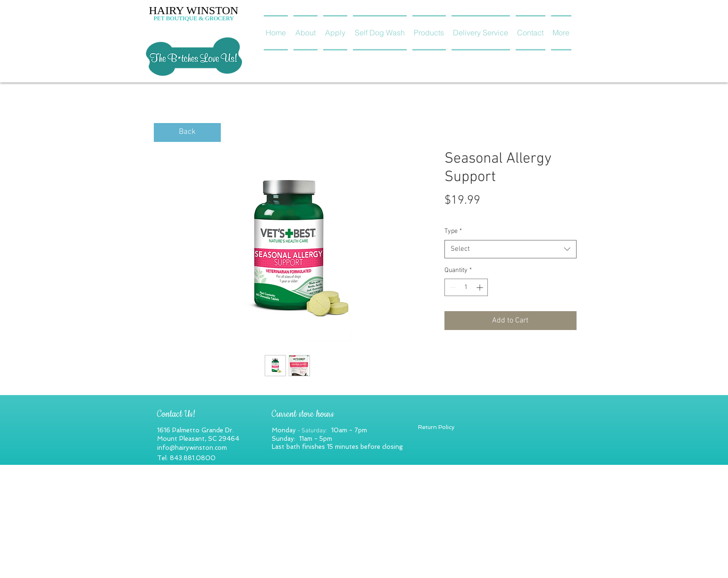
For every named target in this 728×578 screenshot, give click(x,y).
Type (453, 231)
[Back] (187, 132)
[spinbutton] (466, 287)
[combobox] (510, 249)
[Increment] (481, 287)
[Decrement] (452, 287)
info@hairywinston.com (192, 448)
